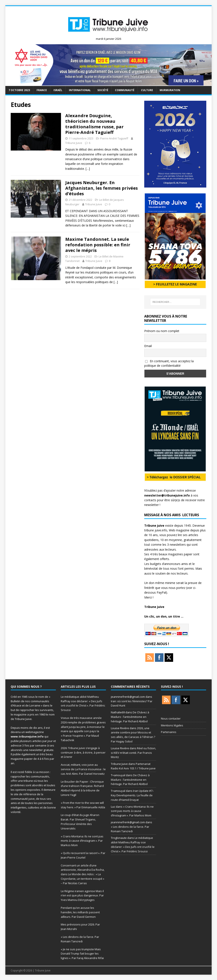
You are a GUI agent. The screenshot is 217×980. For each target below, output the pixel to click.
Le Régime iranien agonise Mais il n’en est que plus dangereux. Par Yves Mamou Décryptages (82, 896)
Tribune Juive (74, 143)
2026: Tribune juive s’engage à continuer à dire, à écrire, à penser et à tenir (83, 752)
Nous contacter (171, 718)
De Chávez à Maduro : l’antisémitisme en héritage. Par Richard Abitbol (130, 717)
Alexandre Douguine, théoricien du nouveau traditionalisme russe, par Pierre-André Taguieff (94, 124)
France (42, 90)
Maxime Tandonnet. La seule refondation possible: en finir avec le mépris (98, 245)
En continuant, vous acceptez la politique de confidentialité (169, 363)
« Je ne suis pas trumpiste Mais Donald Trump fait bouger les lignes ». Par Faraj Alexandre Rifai (82, 954)
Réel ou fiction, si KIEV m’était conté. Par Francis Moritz (133, 753)
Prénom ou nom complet (162, 331)
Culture (147, 90)
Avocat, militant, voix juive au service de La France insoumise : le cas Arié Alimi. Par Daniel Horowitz (83, 769)
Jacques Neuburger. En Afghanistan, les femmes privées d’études (102, 188)
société (103, 90)
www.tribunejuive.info (27, 736)
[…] (88, 169)
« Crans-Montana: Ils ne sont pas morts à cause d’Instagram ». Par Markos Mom (82, 841)
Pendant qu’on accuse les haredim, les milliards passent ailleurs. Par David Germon (80, 912)
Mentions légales (172, 725)
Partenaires (169, 732)
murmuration (170, 90)
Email (148, 346)
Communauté (125, 90)
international (80, 90)
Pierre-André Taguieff (114, 138)
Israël (58, 90)
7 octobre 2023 (19, 90)
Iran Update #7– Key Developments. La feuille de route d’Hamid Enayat (132, 795)
